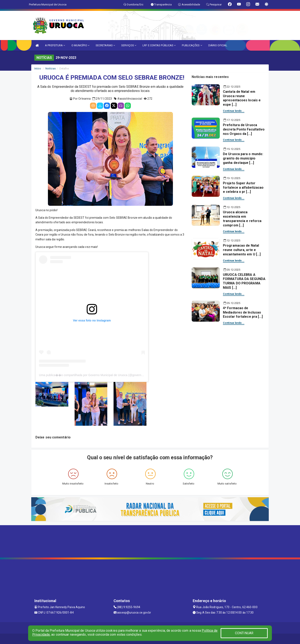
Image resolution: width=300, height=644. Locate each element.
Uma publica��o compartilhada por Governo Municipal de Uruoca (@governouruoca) (96, 375)
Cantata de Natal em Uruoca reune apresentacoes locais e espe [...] (242, 98)
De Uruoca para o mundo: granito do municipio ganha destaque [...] (243, 158)
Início (38, 68)
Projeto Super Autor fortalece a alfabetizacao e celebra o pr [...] (243, 188)
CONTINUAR (244, 633)
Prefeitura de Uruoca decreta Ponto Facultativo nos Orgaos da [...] (244, 129)
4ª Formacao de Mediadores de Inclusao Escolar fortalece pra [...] (243, 312)
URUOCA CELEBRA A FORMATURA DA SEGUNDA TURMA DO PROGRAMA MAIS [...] (244, 281)
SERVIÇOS (129, 45)
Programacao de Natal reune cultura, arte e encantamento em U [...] (242, 250)
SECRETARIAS (105, 45)
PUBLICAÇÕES (192, 45)
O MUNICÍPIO (80, 45)
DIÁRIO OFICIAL (218, 45)
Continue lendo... (234, 111)
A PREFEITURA (55, 45)
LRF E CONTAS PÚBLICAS (159, 45)
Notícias (51, 68)
